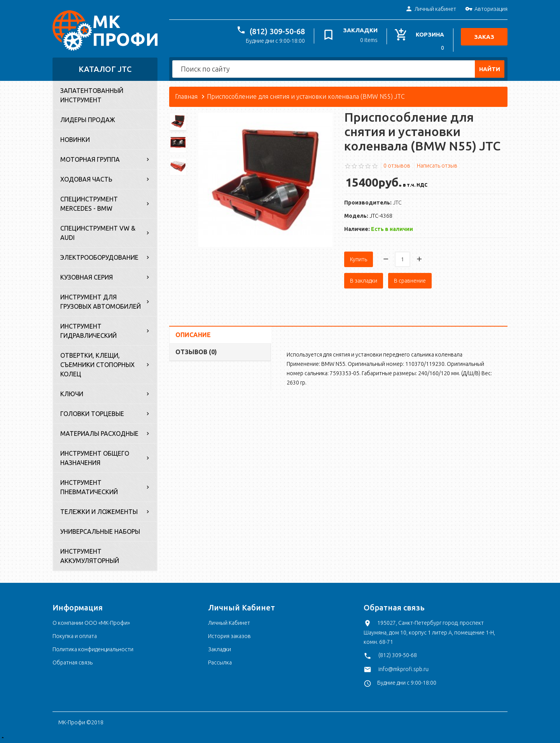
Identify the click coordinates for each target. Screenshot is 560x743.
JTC (397, 203)
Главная (186, 96)
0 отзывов (397, 166)
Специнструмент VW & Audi (98, 233)
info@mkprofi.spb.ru (403, 669)
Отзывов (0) (196, 352)
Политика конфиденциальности (93, 649)
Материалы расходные (99, 434)
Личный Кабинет (229, 623)
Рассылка (220, 663)
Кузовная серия (87, 277)
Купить (359, 259)
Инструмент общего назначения (95, 458)
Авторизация (486, 9)
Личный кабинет (431, 9)
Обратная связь (73, 663)
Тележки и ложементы (99, 512)
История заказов (229, 636)
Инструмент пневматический (89, 487)
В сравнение (410, 281)
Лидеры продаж (88, 120)
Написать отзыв (437, 166)
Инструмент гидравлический (88, 331)
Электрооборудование (99, 257)
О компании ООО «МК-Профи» (91, 623)
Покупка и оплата (75, 636)
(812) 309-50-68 (277, 31)
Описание (193, 335)
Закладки (220, 649)
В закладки (364, 281)
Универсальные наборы (100, 531)
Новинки (75, 140)
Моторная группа (90, 159)
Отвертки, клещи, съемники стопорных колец (97, 365)
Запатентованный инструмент (92, 95)
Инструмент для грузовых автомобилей (101, 302)
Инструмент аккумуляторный (90, 556)
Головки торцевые (92, 414)
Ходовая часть (86, 179)
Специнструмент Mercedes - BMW (89, 204)
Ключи (72, 394)
